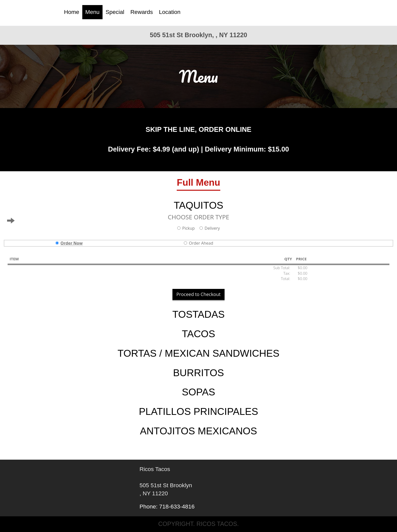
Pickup (186, 228)
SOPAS (198, 392)
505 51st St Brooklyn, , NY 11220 (198, 35)
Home (72, 12)
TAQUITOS (198, 205)
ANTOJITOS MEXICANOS (198, 431)
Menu (92, 12)
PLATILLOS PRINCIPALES (198, 411)
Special (115, 12)
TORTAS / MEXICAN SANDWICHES (198, 353)
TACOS (198, 334)
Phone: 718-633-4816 (167, 507)
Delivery (210, 228)
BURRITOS (199, 373)
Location (170, 12)
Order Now (69, 243)
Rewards (142, 12)
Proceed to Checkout (198, 294)
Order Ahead (198, 243)
